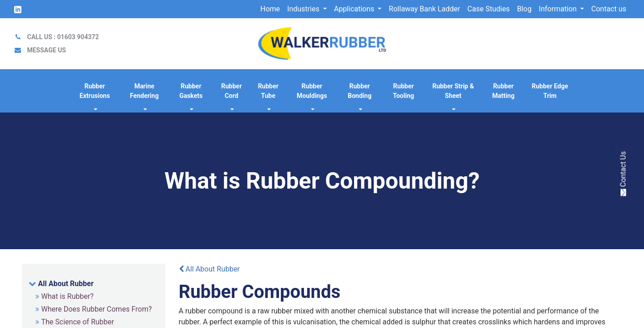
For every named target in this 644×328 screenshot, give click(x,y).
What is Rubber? (68, 296)
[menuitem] (270, 9)
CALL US (63, 37)
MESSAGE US (46, 50)
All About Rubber (66, 284)
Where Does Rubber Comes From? (97, 309)
